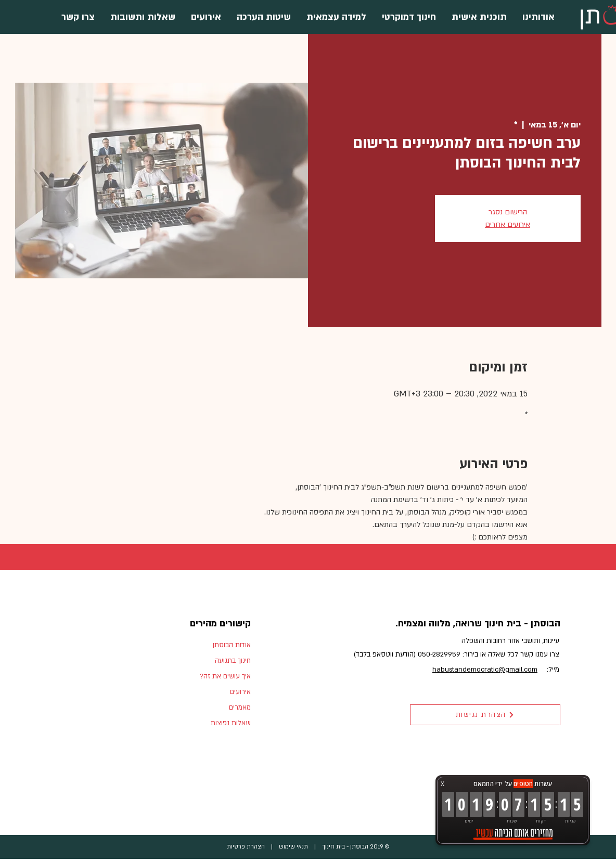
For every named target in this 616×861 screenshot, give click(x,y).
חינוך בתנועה (233, 661)
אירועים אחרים (508, 224)
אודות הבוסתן (232, 645)
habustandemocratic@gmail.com (485, 670)
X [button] (442, 784)
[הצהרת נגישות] (485, 715)
